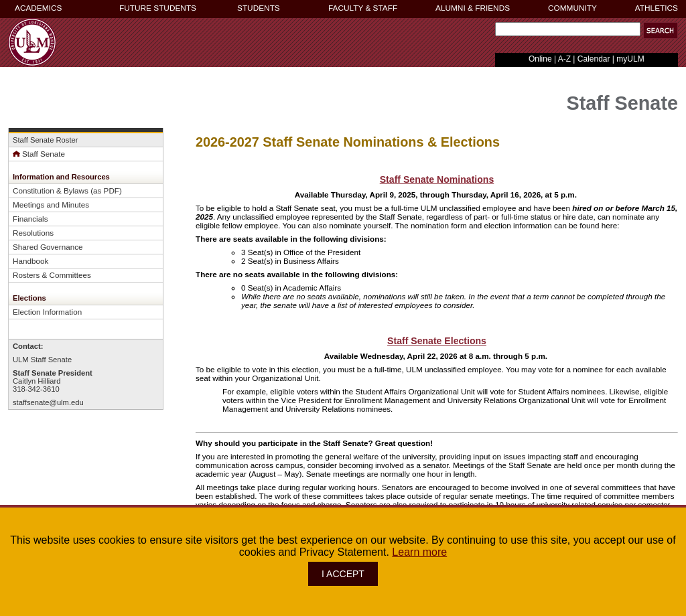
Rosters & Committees (52, 275)
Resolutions (33, 233)
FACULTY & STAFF (363, 8)
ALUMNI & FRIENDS (473, 8)
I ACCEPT (343, 574)
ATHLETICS (657, 8)
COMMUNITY (572, 8)
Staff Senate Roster (45, 140)
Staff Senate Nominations (437, 179)
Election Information (47, 312)
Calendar (594, 59)
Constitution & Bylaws (51, 190)
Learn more (419, 552)
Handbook (30, 261)
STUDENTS (259, 8)
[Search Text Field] (568, 29)
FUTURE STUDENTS (158, 8)
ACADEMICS (38, 8)
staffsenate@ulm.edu (48, 402)
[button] (661, 30)
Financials (30, 219)
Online (540, 59)
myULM (630, 59)
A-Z (564, 59)
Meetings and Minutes (51, 205)
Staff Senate (39, 154)
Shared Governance (48, 247)
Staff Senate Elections (437, 341)
